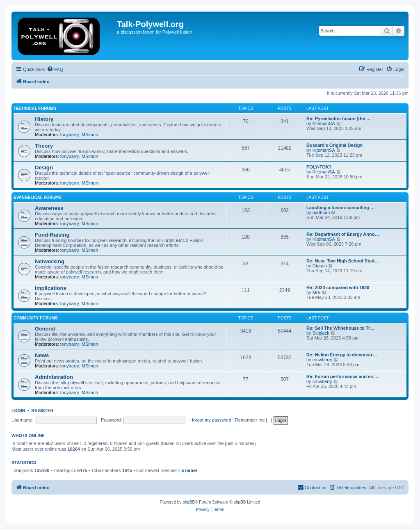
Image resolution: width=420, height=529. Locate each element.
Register (43, 410)
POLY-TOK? (319, 167)
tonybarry (70, 135)
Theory (44, 146)
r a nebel (188, 470)
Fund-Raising (52, 235)
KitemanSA (324, 123)
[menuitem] (55, 69)
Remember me (253, 420)
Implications (51, 288)
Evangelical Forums (38, 197)
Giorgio (320, 266)
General (45, 329)
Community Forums (36, 318)
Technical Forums (35, 108)
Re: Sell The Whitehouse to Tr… (340, 328)
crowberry (322, 360)
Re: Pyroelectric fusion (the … (339, 119)
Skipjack (321, 333)
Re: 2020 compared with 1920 (338, 287)
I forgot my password (210, 420)
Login (18, 410)
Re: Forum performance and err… (342, 376)
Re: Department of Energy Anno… (343, 234)
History (44, 119)
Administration (54, 377)
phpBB (189, 502)
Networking (50, 261)
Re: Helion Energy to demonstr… (342, 355)
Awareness (49, 208)
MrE (317, 292)
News (42, 355)
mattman (321, 212)
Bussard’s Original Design (334, 145)
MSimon (90, 135)
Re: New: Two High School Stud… (343, 261)
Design (44, 168)
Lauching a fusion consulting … (341, 207)
